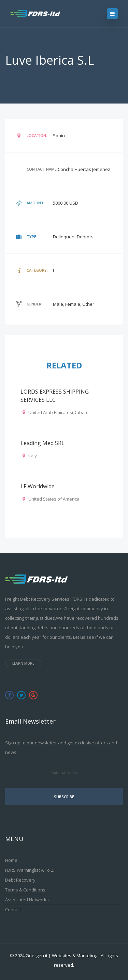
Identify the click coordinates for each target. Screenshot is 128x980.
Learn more (23, 663)
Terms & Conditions (25, 890)
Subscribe (64, 797)
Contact (13, 910)
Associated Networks (27, 900)
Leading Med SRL (42, 443)
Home (11, 860)
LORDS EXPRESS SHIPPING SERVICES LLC (55, 396)
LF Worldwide (38, 486)
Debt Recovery (20, 880)
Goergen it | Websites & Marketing (61, 955)
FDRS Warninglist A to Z (29, 870)
